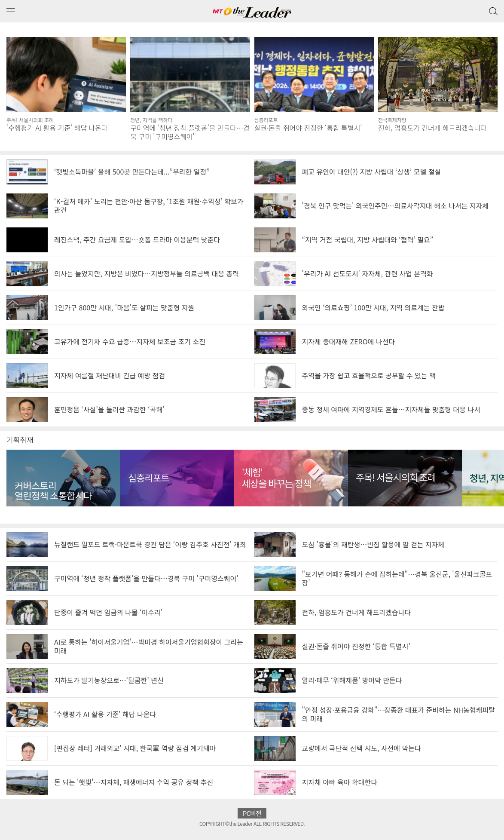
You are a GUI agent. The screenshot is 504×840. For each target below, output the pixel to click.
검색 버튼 (492, 9)
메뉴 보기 (11, 11)
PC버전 (252, 813)
